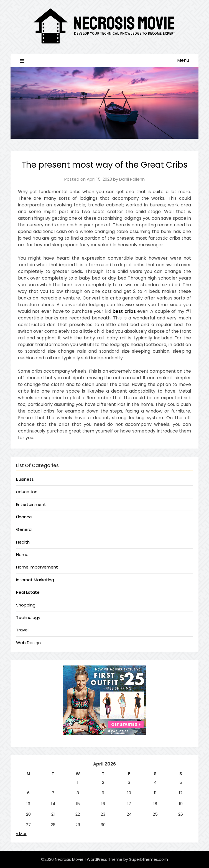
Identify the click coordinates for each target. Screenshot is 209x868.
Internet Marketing (35, 580)
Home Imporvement (37, 567)
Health (23, 542)
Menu (183, 60)
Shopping (26, 605)
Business (25, 479)
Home (22, 555)
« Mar (21, 834)
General (24, 529)
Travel (22, 630)
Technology (28, 617)
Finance (24, 517)
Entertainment (31, 504)
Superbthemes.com (149, 859)
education (27, 492)
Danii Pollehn (132, 179)
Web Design (28, 643)
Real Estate (28, 592)
